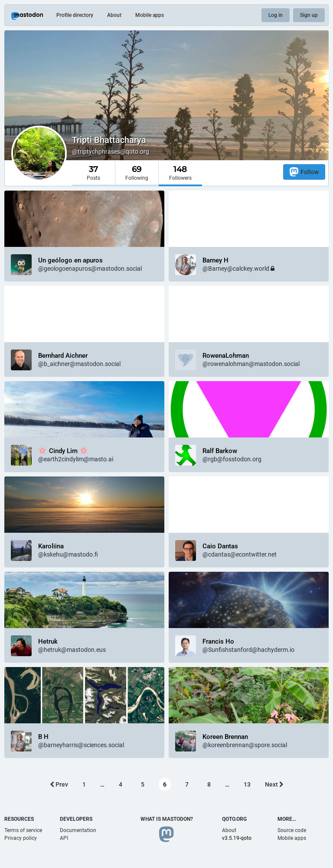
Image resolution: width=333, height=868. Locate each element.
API (64, 838)
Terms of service (23, 830)
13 (247, 784)
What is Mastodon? (167, 819)
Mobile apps (150, 15)
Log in (276, 15)
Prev (59, 784)
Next (274, 784)
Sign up (309, 15)
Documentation (78, 830)
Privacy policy (21, 838)
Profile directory (75, 15)
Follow (304, 172)
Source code (292, 830)
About (114, 15)
